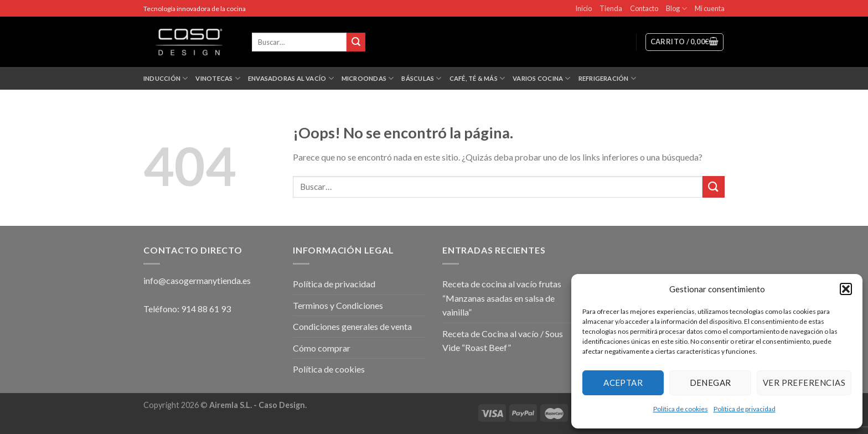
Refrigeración (607, 78)
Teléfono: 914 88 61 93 (187, 309)
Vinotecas (218, 78)
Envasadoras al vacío (291, 78)
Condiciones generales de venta (352, 326)
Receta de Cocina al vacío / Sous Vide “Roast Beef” (503, 341)
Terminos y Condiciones (338, 305)
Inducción (166, 78)
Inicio (583, 8)
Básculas (421, 78)
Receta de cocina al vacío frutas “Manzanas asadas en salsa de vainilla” (502, 298)
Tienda (611, 8)
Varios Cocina (541, 78)
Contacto (644, 8)
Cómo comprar (322, 348)
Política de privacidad (745, 409)
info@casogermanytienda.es (197, 280)
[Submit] (714, 187)
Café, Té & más (477, 78)
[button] (846, 289)
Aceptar (623, 383)
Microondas (368, 78)
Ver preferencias (804, 383)
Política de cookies (681, 409)
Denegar (711, 383)
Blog (676, 9)
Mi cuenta (710, 8)
